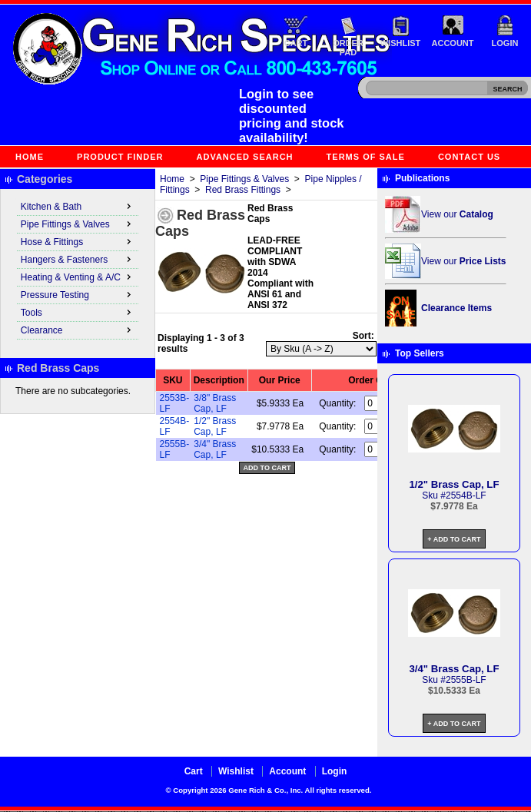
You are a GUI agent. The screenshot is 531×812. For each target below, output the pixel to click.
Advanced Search (245, 157)
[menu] (78, 269)
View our (457, 214)
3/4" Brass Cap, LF (215, 449)
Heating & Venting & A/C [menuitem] (78, 277)
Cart (296, 43)
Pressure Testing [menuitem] (78, 294)
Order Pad (348, 48)
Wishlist (401, 43)
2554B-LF (466, 495)
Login (505, 43)
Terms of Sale (366, 157)
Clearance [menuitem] (78, 330)
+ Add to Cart (454, 539)
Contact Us (469, 157)
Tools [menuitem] (78, 312)
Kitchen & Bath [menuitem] (78, 206)
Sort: (363, 336)
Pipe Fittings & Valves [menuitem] (78, 224)
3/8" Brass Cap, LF (215, 403)
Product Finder (120, 157)
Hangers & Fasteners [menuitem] (78, 259)
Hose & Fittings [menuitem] (78, 241)
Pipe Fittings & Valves (244, 179)
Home (30, 157)
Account (453, 43)
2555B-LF (466, 680)
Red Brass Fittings (243, 190)
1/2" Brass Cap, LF (215, 426)
